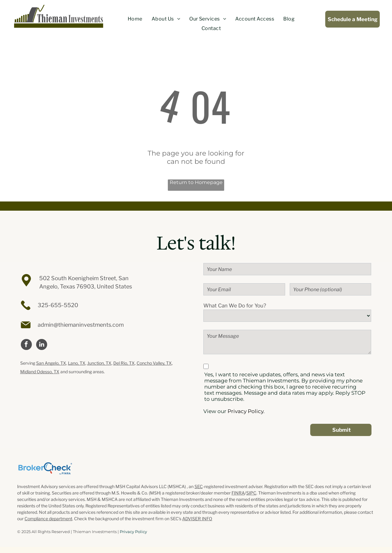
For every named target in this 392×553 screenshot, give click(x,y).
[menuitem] (135, 19)
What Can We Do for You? (235, 306)
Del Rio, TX (124, 363)
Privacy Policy (133, 532)
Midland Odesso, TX (40, 372)
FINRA (238, 493)
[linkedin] (42, 345)
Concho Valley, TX (154, 363)
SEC (199, 486)
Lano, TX (77, 363)
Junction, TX (99, 363)
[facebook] (26, 345)
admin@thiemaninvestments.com (81, 325)
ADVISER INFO (197, 519)
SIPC (251, 493)
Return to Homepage (196, 182)
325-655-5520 (58, 305)
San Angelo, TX (51, 363)
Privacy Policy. (246, 411)
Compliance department (48, 519)
